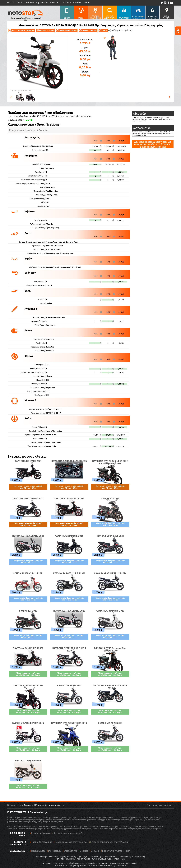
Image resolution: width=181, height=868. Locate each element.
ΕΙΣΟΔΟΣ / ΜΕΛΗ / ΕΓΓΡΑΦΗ (76, 3)
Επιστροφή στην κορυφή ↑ (160, 805)
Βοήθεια (95, 851)
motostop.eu (55, 851)
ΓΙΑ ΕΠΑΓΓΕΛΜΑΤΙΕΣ (50, 3)
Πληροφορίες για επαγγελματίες (70, 843)
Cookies (84, 851)
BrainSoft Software (89, 859)
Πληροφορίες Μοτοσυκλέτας (49, 805)
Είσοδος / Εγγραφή (41, 833)
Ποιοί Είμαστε (38, 851)
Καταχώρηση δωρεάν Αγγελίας (69, 833)
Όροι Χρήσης (71, 851)
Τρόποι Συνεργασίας (41, 843)
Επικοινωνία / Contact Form (116, 851)
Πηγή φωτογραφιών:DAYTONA (21, 90)
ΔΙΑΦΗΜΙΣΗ (31, 3)
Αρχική (27, 805)
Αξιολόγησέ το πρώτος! (120, 30)
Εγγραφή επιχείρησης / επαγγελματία (108, 843)
